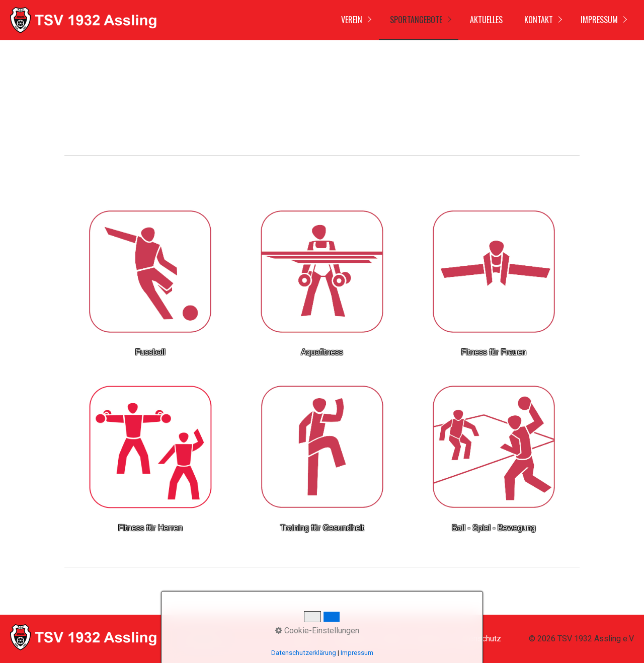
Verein (352, 20)
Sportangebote (416, 20)
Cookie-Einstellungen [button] (317, 631)
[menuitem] (354, 20)
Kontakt (539, 20)
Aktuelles (486, 20)
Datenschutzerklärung (304, 653)
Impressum (599, 20)
